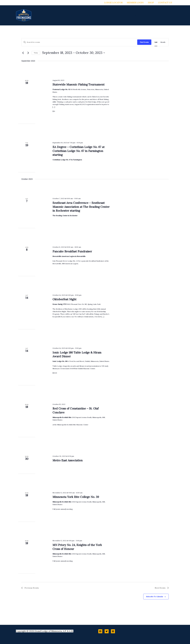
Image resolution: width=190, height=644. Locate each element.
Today (36, 53)
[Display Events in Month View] (163, 42)
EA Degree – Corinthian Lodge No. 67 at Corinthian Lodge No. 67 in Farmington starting (79, 151)
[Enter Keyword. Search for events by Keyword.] (79, 42)
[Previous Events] (23, 53)
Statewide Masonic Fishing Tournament (79, 85)
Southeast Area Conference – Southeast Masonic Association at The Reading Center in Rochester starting (81, 207)
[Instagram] (113, 631)
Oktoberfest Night (64, 299)
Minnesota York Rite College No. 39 (76, 497)
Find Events (144, 42)
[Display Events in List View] (156, 42)
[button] (97, 15)
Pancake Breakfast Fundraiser (72, 251)
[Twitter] (107, 631)
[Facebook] (100, 631)
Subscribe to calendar (155, 597)
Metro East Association (68, 460)
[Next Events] (28, 53)
